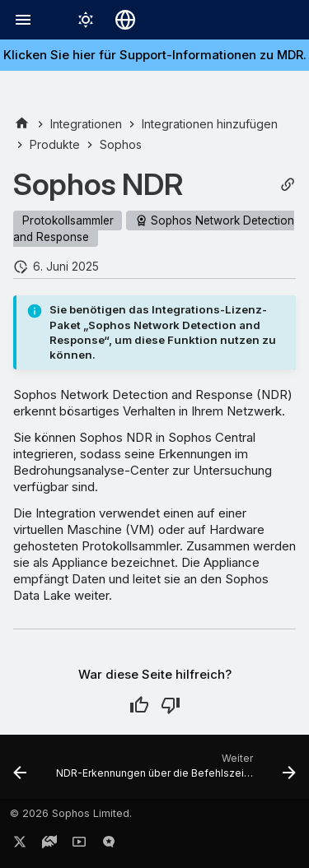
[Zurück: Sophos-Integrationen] (20, 772)
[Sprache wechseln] (125, 20)
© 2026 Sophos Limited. (71, 813)
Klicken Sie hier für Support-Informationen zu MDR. (155, 55)
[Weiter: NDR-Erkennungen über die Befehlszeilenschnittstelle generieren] (174, 772)
